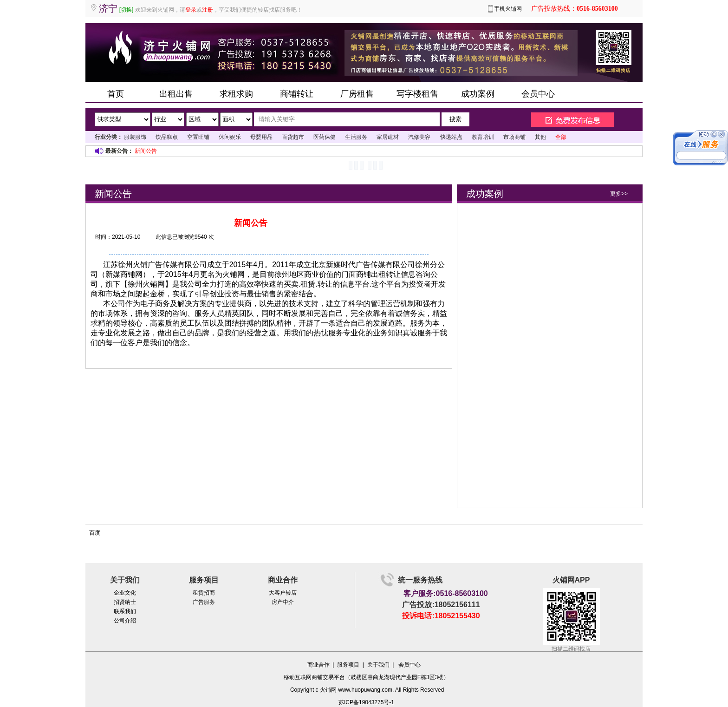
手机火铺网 (508, 9)
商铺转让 (297, 94)
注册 (208, 10)
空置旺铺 (198, 137)
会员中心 (538, 94)
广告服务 (204, 602)
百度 (95, 533)
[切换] (127, 10)
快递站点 (451, 137)
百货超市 (293, 137)
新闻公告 (146, 151)
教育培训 (483, 137)
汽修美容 (419, 137)
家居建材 (388, 137)
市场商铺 (514, 137)
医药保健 (325, 137)
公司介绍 (125, 621)
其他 (540, 137)
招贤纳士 (125, 602)
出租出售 (176, 94)
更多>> (619, 194)
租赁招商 (204, 593)
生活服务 (356, 137)
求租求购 (236, 94)
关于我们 (378, 665)
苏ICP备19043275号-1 (366, 702)
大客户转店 (283, 593)
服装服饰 (135, 137)
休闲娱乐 (230, 137)
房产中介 (283, 602)
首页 (116, 94)
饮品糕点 (167, 137)
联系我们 (125, 611)
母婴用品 (261, 137)
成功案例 (478, 94)
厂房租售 (357, 94)
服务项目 (348, 665)
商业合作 (318, 665)
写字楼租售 (417, 94)
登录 (191, 10)
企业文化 (125, 593)
